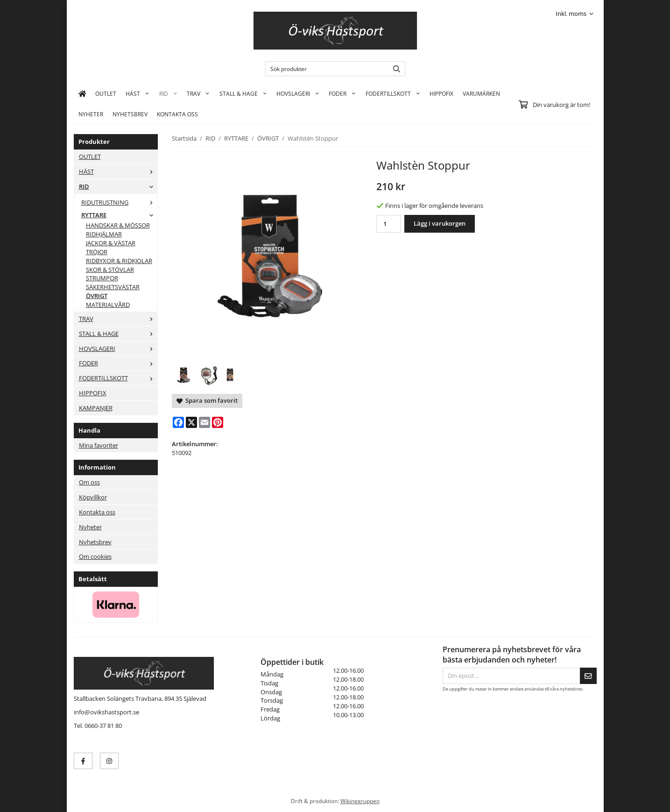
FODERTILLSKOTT (393, 93)
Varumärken (481, 93)
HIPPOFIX (441, 93)
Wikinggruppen (360, 801)
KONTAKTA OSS (177, 114)
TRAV (198, 93)
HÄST (138, 93)
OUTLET (106, 93)
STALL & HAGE (243, 93)
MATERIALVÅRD (108, 305)
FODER (342, 93)
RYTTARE (119, 215)
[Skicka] (588, 676)
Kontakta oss (97, 512)
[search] (394, 69)
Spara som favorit (207, 400)
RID (168, 93)
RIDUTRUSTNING (119, 202)
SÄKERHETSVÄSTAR (113, 287)
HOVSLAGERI (298, 93)
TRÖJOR (97, 252)
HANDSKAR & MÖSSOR (118, 225)
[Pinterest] (218, 422)
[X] (191, 422)
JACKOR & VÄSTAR (111, 243)
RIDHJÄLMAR (104, 234)
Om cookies (95, 556)
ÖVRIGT (97, 296)
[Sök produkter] (325, 69)
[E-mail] (205, 422)
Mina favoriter (99, 445)
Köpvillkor (93, 497)
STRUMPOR (102, 278)
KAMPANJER (96, 408)
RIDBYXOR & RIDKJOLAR (119, 261)
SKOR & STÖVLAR (110, 270)
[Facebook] (178, 422)
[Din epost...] (511, 676)
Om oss (89, 482)
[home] (82, 93)
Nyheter (91, 114)
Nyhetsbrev (130, 114)
